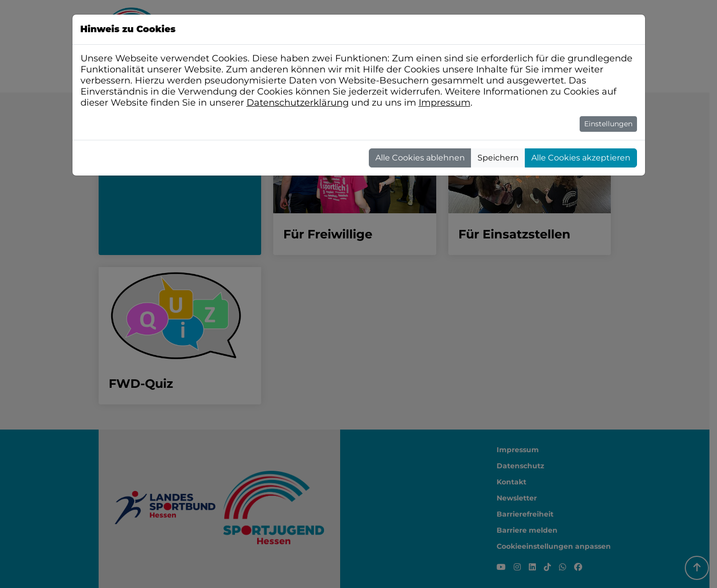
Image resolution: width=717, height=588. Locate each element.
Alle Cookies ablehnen (420, 158)
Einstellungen (608, 124)
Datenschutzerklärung (298, 103)
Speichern (498, 158)
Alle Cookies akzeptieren (581, 158)
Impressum (445, 103)
